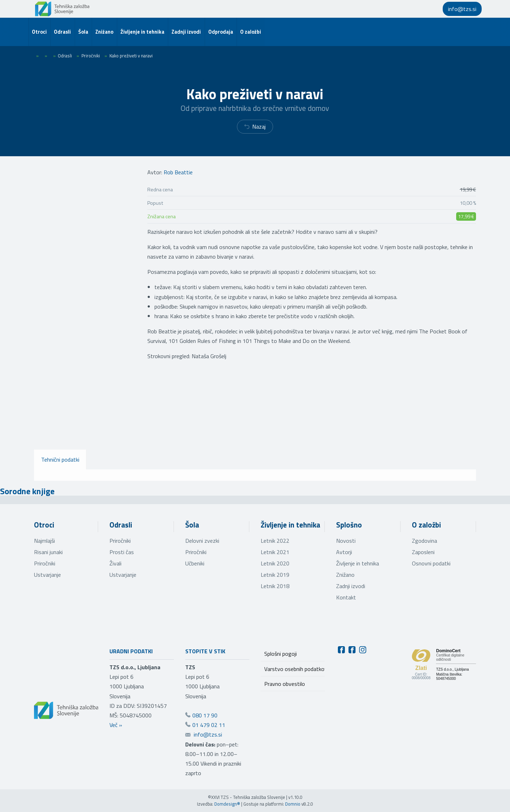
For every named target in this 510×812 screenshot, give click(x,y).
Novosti (346, 541)
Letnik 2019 (275, 575)
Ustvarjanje (47, 575)
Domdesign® (227, 804)
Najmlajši (44, 541)
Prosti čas (122, 552)
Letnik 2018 (275, 586)
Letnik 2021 (275, 552)
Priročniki (45, 563)
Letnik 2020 (275, 563)
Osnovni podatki (431, 563)
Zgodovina (424, 541)
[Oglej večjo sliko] (66, 411)
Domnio (293, 804)
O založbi (426, 525)
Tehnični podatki (60, 459)
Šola (192, 525)
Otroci (44, 525)
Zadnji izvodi (351, 586)
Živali (115, 563)
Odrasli (121, 525)
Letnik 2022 (275, 541)
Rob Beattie (178, 172)
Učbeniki (195, 563)
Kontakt (346, 597)
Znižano (345, 575)
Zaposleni (423, 552)
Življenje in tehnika (290, 525)
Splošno (349, 525)
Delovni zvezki (202, 541)
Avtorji (344, 552)
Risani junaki (48, 552)
